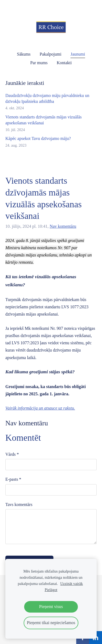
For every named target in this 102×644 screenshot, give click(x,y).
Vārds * (12, 454)
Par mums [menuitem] (39, 63)
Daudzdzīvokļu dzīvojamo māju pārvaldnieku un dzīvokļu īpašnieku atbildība (47, 98)
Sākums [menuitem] (24, 54)
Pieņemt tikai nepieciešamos (51, 623)
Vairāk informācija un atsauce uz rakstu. (40, 408)
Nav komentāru (63, 226)
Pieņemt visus (51, 607)
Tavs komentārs (19, 504)
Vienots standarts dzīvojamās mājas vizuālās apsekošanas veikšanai (43, 120)
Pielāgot (51, 590)
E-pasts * (13, 479)
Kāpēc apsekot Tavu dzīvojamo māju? (38, 138)
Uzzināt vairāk (71, 584)
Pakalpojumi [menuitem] (51, 54)
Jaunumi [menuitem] (78, 54)
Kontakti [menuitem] (64, 63)
